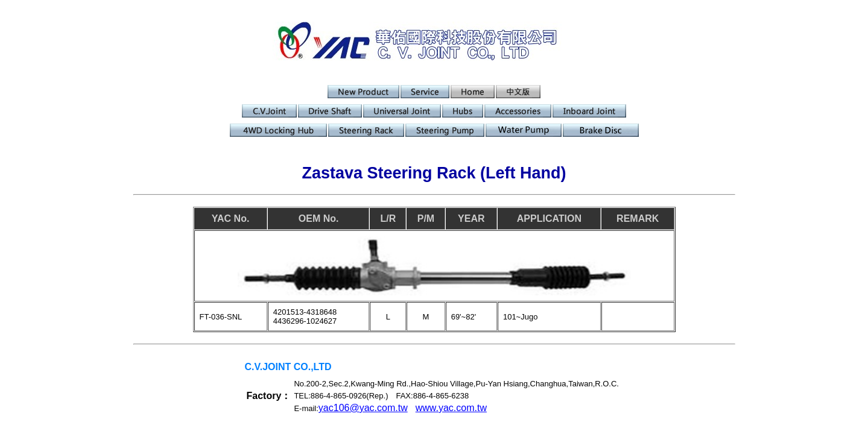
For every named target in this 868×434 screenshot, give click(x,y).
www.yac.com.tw (451, 408)
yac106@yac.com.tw (363, 408)
